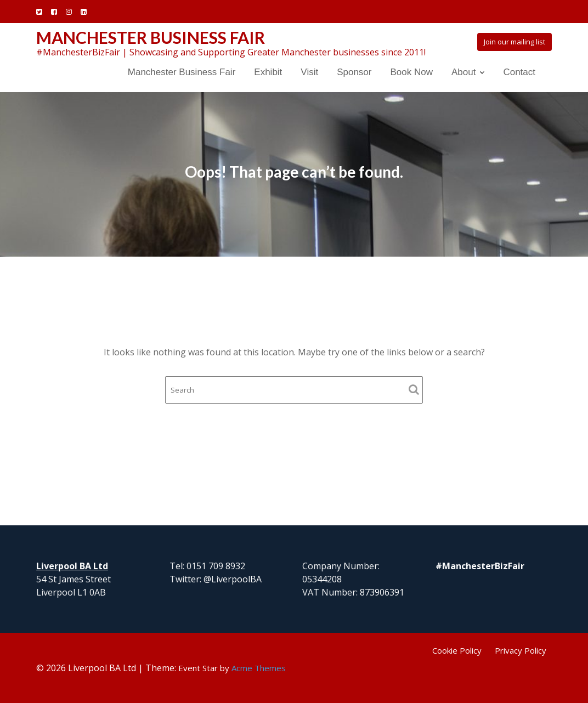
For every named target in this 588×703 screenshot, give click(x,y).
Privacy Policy (521, 650)
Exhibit (268, 72)
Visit (309, 72)
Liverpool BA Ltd (72, 566)
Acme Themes (259, 668)
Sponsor (354, 72)
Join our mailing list (514, 42)
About (463, 72)
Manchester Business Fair (151, 37)
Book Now (411, 72)
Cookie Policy (457, 650)
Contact (519, 72)
